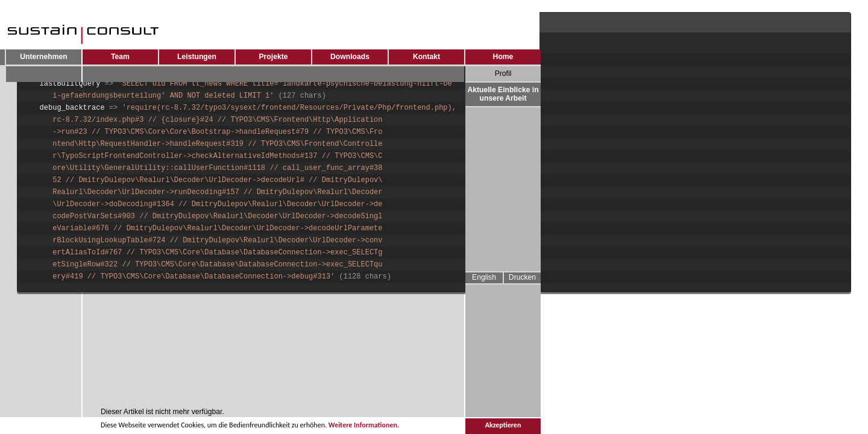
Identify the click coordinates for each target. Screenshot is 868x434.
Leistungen (197, 57)
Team (120, 57)
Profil (503, 74)
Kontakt (426, 57)
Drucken (522, 277)
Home (503, 57)
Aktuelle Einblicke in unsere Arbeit (503, 94)
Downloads (350, 57)
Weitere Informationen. (364, 426)
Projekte (274, 57)
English (484, 277)
